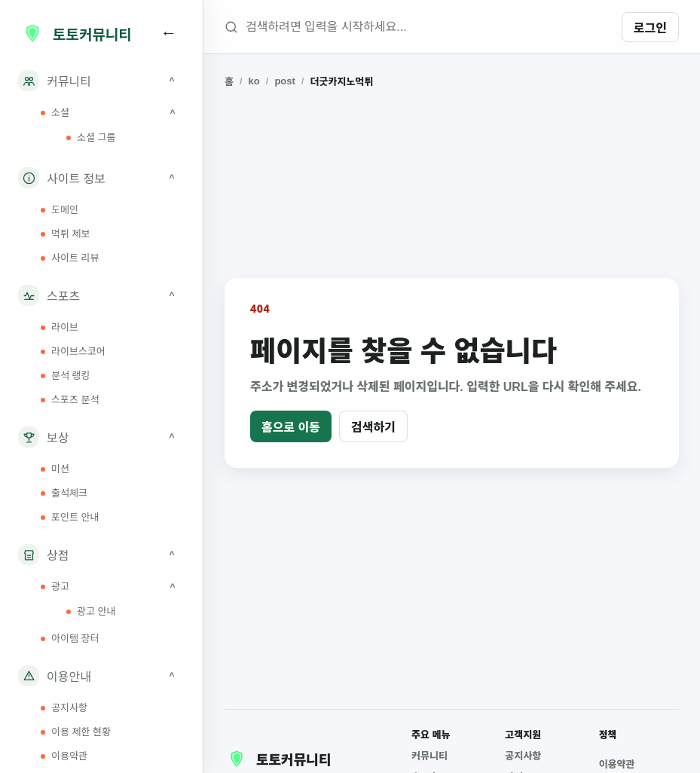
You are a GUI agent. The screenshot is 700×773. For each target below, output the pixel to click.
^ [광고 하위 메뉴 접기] (172, 587)
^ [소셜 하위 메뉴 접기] (172, 113)
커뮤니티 (429, 756)
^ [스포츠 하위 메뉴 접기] (171, 295)
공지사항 (523, 756)
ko (254, 81)
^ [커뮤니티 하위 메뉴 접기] (171, 81)
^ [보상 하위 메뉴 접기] (171, 437)
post (284, 81)
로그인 (650, 28)
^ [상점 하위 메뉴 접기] (171, 555)
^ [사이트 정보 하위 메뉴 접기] (171, 178)
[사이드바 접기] (169, 33)
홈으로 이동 (291, 428)
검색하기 (373, 428)
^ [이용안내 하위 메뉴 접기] (171, 676)
